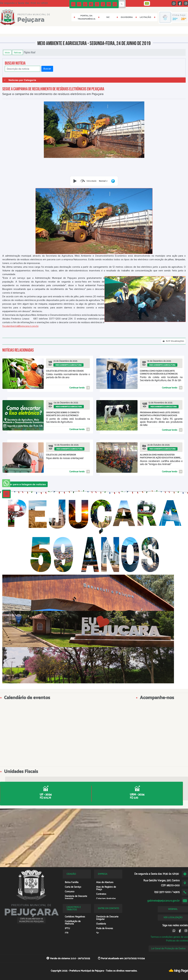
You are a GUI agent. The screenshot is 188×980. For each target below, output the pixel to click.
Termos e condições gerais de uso (169, 937)
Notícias (18, 52)
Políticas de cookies (177, 941)
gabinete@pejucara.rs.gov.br (163, 901)
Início (7, 52)
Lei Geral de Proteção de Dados (168, 948)
